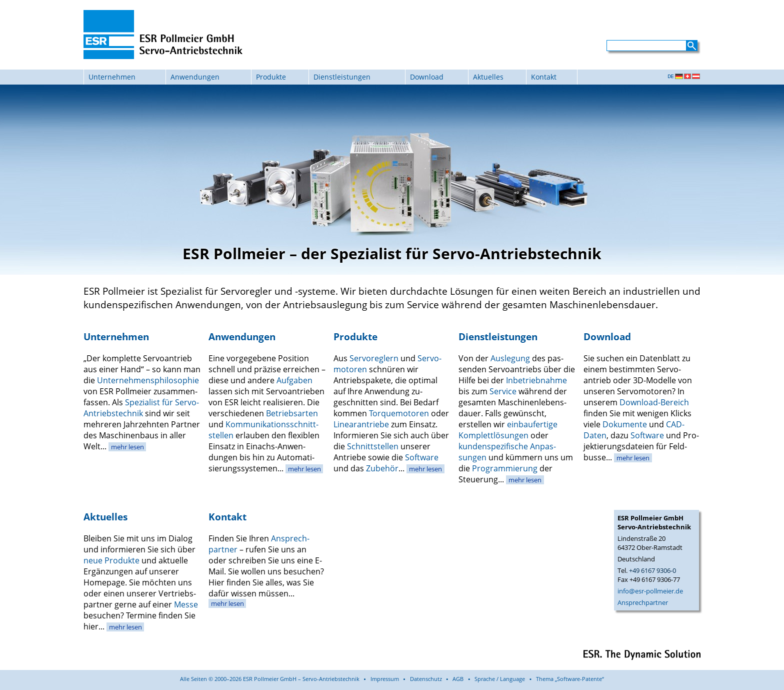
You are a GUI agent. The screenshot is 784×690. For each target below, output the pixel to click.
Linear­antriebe (361, 424)
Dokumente (625, 424)
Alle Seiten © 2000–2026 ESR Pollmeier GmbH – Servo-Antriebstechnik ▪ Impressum (289, 679)
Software (422, 457)
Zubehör (382, 468)
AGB (458, 679)
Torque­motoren (399, 413)
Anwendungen (195, 77)
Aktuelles (488, 77)
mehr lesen (127, 447)
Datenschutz (426, 679)
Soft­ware (647, 435)
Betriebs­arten (292, 413)
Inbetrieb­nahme (536, 380)
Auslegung (510, 358)
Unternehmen (112, 77)
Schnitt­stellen (373, 446)
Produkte (271, 77)
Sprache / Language (500, 679)
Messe (186, 604)
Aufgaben (294, 380)
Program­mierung (505, 468)
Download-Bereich (654, 402)
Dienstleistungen (342, 77)
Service (503, 391)
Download (427, 77)
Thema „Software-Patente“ (570, 679)
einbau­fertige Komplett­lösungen (508, 430)
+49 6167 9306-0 (652, 570)
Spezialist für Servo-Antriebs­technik (141, 408)
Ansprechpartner (643, 602)
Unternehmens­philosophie (148, 380)
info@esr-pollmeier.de (650, 591)
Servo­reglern (374, 358)
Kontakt (544, 77)
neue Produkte (111, 560)
